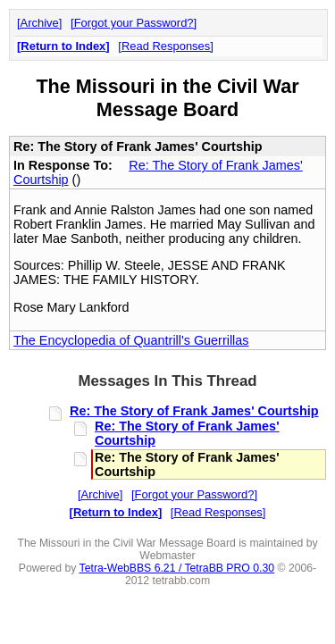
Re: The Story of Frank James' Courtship (194, 411)
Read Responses (166, 46)
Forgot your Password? (134, 23)
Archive (40, 23)
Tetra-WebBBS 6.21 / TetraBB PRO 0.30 (177, 568)
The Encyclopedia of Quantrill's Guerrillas (131, 340)
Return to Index (63, 46)
